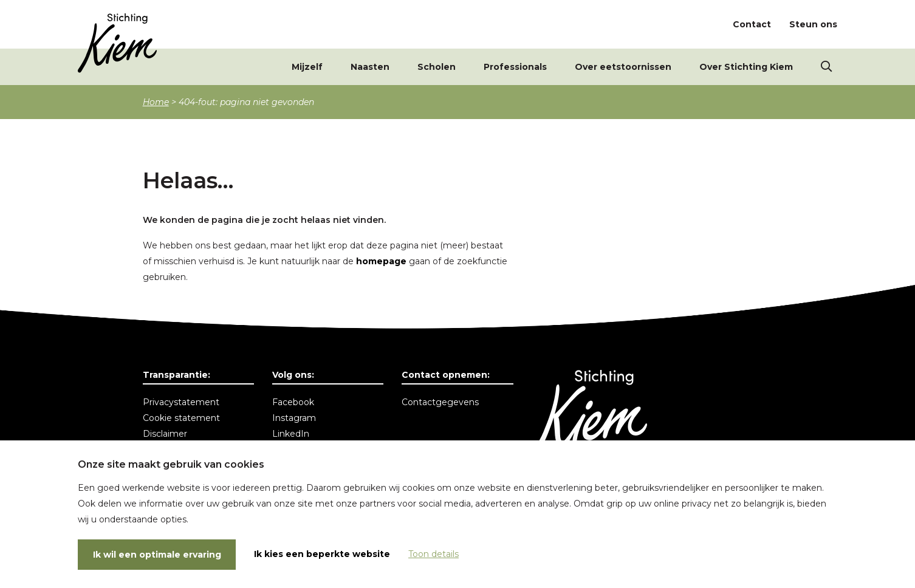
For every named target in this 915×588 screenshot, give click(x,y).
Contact (752, 24)
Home (156, 102)
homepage (381, 261)
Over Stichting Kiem (746, 67)
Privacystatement (181, 402)
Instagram (294, 418)
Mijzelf (307, 67)
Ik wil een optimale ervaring (157, 555)
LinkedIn (291, 434)
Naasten (370, 67)
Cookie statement (181, 418)
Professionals (515, 67)
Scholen (437, 67)
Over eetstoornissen (623, 67)
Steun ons (813, 24)
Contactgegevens (440, 402)
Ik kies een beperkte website (322, 554)
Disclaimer (165, 434)
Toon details (434, 554)
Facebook (293, 402)
